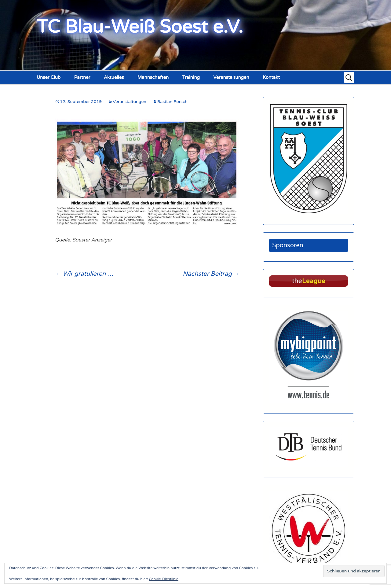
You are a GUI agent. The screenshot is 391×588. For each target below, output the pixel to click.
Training (191, 77)
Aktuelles (114, 77)
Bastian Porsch (172, 102)
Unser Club (49, 77)
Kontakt (271, 77)
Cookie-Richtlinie (164, 579)
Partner (82, 77)
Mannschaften (153, 77)
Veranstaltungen (231, 77)
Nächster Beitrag (211, 274)
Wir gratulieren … (84, 274)
